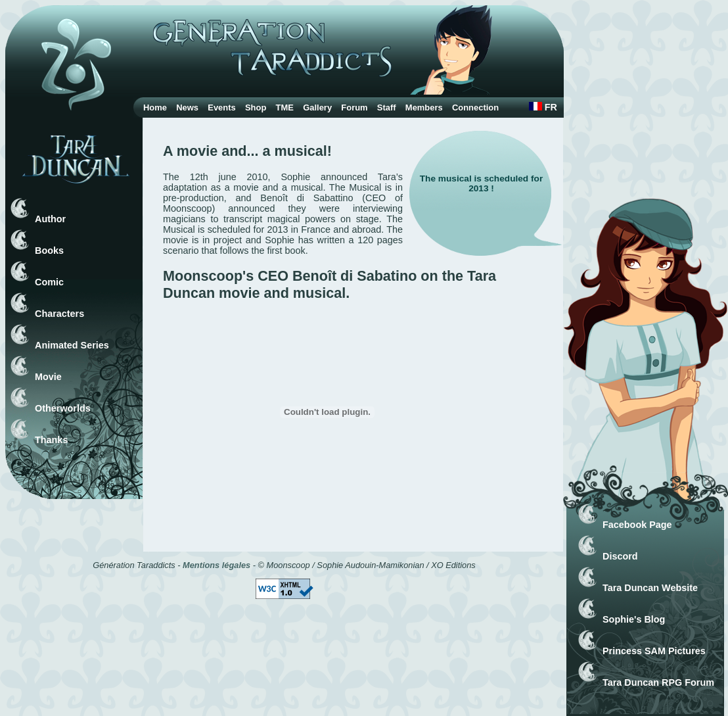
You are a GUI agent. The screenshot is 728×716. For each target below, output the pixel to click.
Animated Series (72, 345)
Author (50, 219)
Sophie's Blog (634, 619)
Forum (354, 107)
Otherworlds (63, 408)
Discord (620, 556)
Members (424, 107)
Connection (475, 107)
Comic (49, 282)
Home (155, 107)
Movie (48, 377)
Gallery (317, 107)
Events (221, 107)
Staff (387, 107)
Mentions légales (216, 565)
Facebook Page (637, 525)
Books (49, 251)
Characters (59, 314)
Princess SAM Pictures (654, 651)
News (187, 107)
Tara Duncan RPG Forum (658, 682)
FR (543, 107)
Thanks (51, 440)
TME (285, 107)
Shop (256, 107)
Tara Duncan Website (650, 588)
